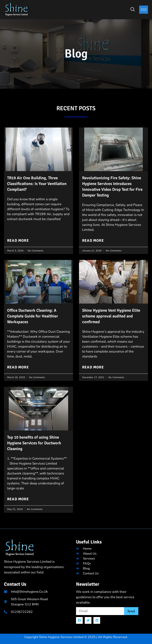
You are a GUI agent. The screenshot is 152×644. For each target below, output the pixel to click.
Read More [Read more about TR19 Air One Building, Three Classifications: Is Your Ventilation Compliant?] (18, 240)
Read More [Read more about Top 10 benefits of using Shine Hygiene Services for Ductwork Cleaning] (18, 497)
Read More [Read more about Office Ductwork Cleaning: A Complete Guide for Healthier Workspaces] (18, 366)
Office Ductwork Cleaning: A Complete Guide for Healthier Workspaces (35, 315)
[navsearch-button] (133, 10)
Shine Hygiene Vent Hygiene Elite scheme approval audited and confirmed (114, 315)
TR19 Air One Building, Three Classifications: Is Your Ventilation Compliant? (34, 183)
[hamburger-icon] (144, 10)
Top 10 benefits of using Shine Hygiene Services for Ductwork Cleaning (36, 441)
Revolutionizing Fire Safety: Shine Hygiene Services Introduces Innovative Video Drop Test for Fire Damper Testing (113, 186)
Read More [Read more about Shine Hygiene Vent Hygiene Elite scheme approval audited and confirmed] (93, 366)
